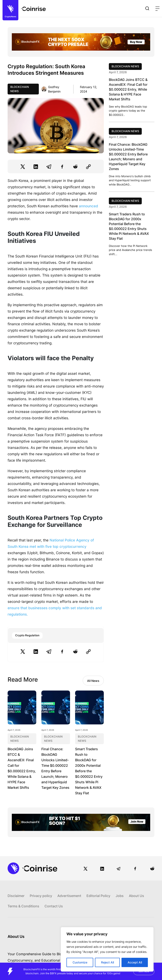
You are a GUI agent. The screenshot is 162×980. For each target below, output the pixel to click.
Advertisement (69, 896)
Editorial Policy (98, 896)
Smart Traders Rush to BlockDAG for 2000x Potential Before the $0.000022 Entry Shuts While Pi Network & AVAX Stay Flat (89, 771)
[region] (107, 949)
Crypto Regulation (27, 635)
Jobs (120, 896)
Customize (80, 962)
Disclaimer (16, 896)
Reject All (107, 962)
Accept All (135, 962)
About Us (136, 896)
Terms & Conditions (23, 906)
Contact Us (54, 906)
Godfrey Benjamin (54, 89)
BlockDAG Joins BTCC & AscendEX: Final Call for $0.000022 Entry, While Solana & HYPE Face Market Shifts (128, 89)
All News (93, 681)
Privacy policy (41, 896)
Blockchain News (20, 89)
